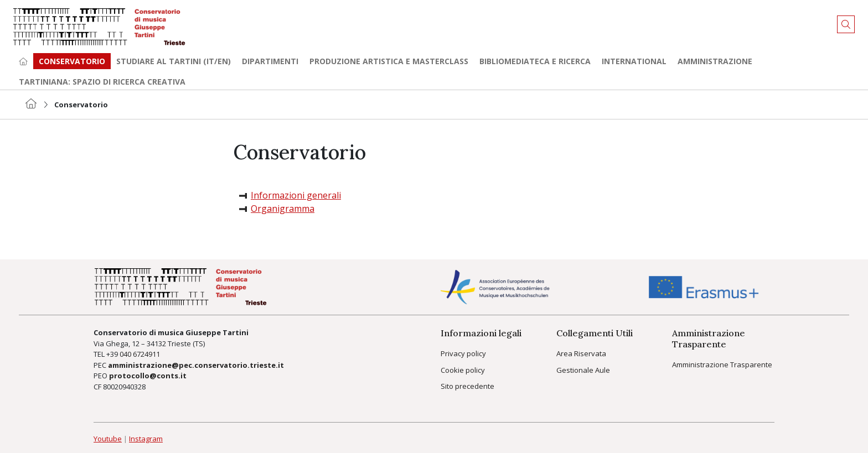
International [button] (634, 61)
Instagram (146, 439)
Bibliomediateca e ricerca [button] (535, 61)
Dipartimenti (270, 61)
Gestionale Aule (583, 370)
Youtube (108, 439)
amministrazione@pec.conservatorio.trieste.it (196, 365)
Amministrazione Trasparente (722, 365)
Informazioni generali (296, 195)
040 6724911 (140, 354)
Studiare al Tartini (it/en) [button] (174, 61)
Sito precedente (467, 386)
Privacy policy (463, 353)
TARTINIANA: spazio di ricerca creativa (102, 82)
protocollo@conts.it (148, 376)
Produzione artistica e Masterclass (389, 61)
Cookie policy (463, 370)
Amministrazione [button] (715, 61)
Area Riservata (581, 353)
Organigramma (283, 209)
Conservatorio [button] (72, 61)
